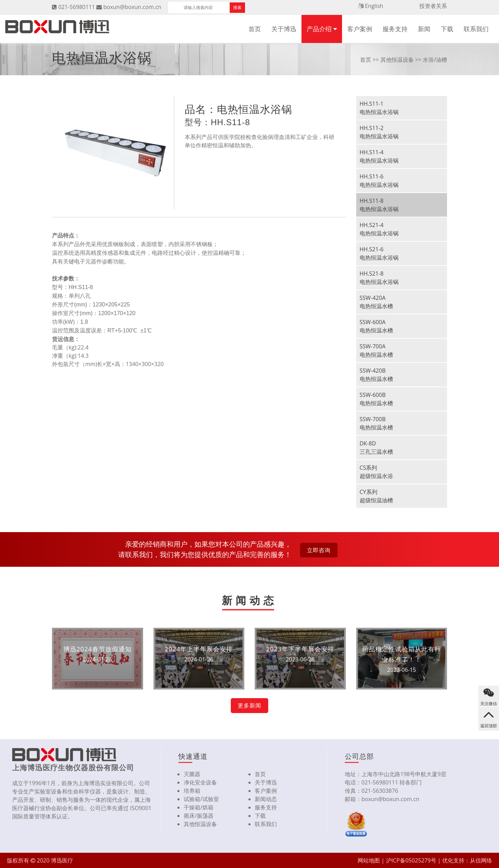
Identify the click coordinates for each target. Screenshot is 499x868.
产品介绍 (319, 29)
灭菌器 (192, 774)
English (374, 6)
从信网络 (481, 860)
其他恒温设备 (397, 60)
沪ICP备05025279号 (411, 860)
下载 (447, 29)
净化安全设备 (200, 782)
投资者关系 (433, 6)
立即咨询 (319, 550)
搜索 (237, 7)
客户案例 (360, 29)
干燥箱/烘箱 (199, 807)
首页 (255, 29)
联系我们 (476, 29)
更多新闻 (249, 705)
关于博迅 (284, 29)
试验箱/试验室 (201, 799)
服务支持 (395, 29)
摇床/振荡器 (199, 816)
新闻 (424, 29)
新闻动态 (266, 799)
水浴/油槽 (435, 60)
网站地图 (369, 860)
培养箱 (192, 791)
